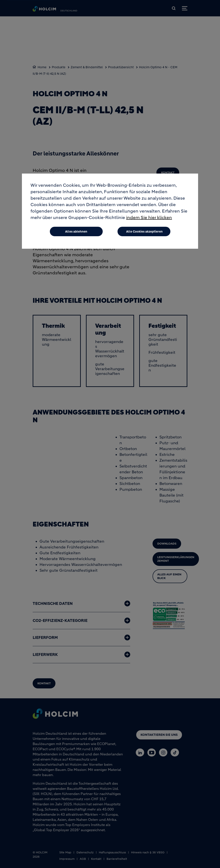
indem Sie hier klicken (149, 218)
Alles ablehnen (76, 231)
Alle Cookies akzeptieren (144, 231)
